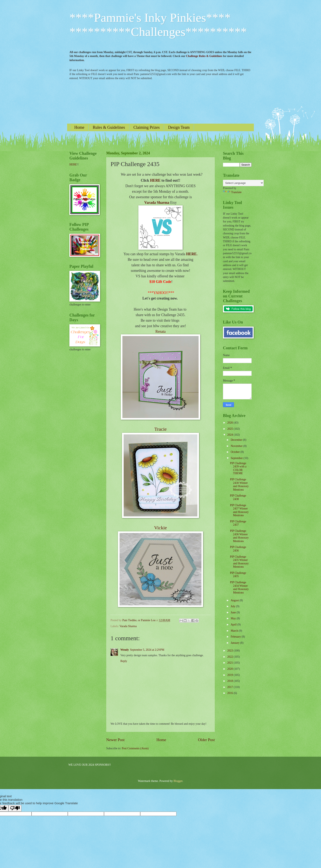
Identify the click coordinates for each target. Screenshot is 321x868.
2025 (230, 429)
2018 (230, 681)
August (235, 600)
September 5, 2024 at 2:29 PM (147, 650)
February (236, 637)
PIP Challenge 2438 (238, 497)
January (235, 643)
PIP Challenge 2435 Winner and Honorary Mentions (239, 562)
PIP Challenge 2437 (238, 523)
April (234, 625)
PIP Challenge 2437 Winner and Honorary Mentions (239, 510)
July (233, 606)
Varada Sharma (157, 203)
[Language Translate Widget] (243, 183)
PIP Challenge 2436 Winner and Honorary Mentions (239, 536)
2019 (230, 675)
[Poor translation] (15, 808)
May (234, 618)
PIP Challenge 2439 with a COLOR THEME (238, 468)
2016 (230, 693)
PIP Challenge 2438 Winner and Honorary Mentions (239, 485)
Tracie (160, 429)
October (236, 452)
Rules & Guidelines (109, 127)
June (234, 612)
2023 (230, 651)
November (237, 446)
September (237, 458)
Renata (160, 331)
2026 (230, 423)
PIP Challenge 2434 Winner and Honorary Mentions (239, 587)
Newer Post (115, 740)
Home (79, 127)
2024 (230, 435)
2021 (230, 663)
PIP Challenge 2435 (238, 575)
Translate (232, 192)
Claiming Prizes (147, 127)
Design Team (179, 127)
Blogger (178, 781)
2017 (230, 687)
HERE (155, 180)
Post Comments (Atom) (135, 748)
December (237, 440)
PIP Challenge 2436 (238, 549)
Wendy (125, 650)
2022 (230, 657)
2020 (230, 669)
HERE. (192, 254)
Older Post (206, 740)
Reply (124, 661)
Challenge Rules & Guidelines (204, 56)
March (235, 631)
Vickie (161, 528)
